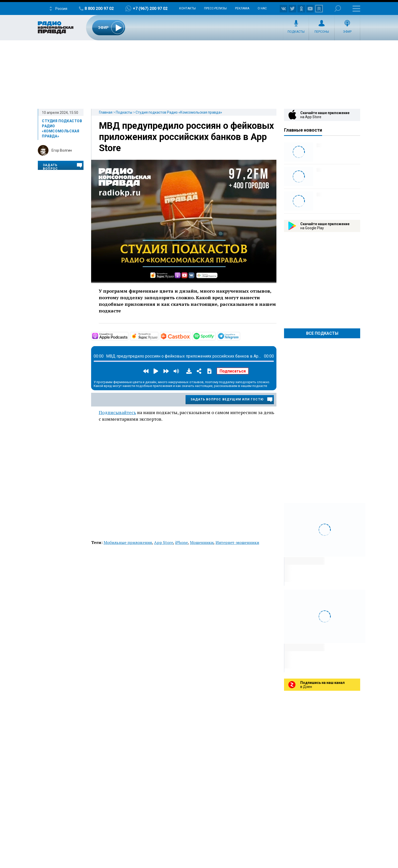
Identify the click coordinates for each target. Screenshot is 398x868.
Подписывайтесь (117, 412)
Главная (106, 112)
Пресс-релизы (215, 8)
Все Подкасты (322, 333)
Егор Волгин (62, 150)
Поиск (338, 8)
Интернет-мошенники (237, 542)
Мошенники (202, 542)
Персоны (322, 32)
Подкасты (296, 32)
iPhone (181, 542)
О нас (262, 8)
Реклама (242, 8)
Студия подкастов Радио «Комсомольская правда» (179, 112)
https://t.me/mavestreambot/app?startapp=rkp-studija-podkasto (240, 336)
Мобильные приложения (128, 542)
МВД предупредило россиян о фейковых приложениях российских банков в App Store (186, 137)
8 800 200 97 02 (99, 8)
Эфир (347, 32)
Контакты (187, 8)
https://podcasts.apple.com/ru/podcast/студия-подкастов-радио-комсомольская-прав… (128, 336)
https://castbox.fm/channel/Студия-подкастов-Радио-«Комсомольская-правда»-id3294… (190, 336)
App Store (164, 542)
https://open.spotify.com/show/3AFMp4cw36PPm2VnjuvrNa (215, 336)
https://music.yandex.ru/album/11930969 (158, 336)
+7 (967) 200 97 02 (150, 8)
